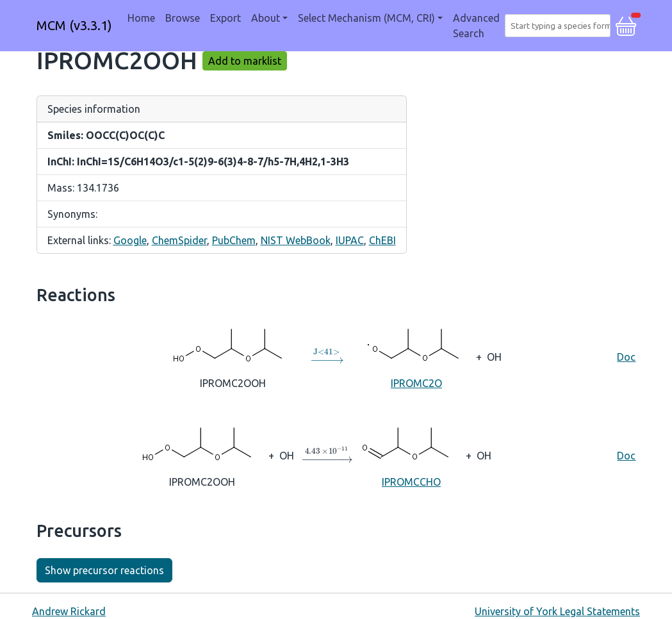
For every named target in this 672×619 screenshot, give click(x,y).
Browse (183, 18)
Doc (626, 357)
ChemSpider (179, 240)
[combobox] (560, 26)
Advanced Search (476, 26)
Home (141, 18)
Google (130, 240)
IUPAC (350, 240)
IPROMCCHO (411, 455)
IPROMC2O (416, 356)
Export (225, 18)
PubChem (234, 240)
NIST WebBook (296, 240)
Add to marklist (245, 61)
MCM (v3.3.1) (74, 25)
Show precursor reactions (104, 570)
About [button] (266, 18)
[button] (626, 24)
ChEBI (382, 240)
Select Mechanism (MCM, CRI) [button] (366, 18)
